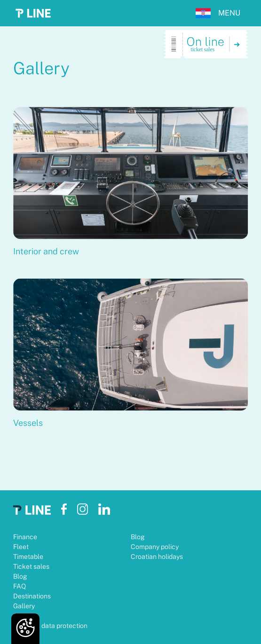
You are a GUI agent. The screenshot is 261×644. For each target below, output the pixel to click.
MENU (229, 13)
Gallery (24, 606)
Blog (20, 576)
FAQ (20, 586)
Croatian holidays (157, 557)
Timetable (28, 557)
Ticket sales (31, 566)
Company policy (155, 547)
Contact (25, 616)
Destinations (32, 596)
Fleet (21, 547)
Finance (25, 537)
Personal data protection (50, 626)
